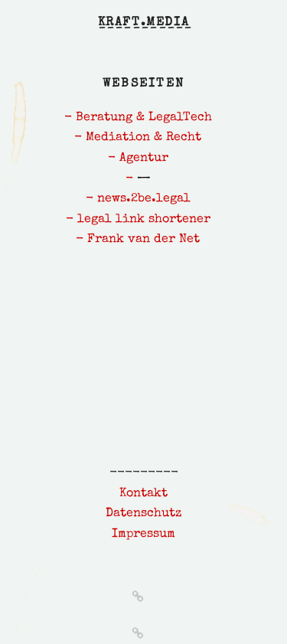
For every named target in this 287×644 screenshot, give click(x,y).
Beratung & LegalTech (144, 118)
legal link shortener (144, 220)
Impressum (143, 534)
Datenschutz (143, 514)
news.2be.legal (144, 199)
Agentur (144, 159)
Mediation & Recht (143, 138)
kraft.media (144, 23)
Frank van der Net (143, 240)
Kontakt (143, 494)
